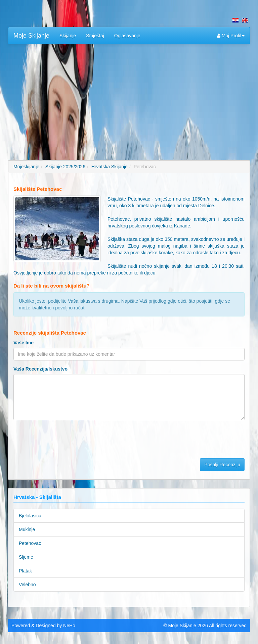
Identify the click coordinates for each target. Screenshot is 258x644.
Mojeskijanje (26, 167)
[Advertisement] (129, 98)
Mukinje (27, 529)
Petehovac (30, 543)
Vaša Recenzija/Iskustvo (40, 369)
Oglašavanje (127, 36)
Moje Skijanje (31, 36)
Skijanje (68, 36)
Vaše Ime (24, 343)
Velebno (27, 585)
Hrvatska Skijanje (110, 167)
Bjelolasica (30, 516)
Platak (25, 571)
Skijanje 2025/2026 (65, 167)
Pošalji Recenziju (222, 465)
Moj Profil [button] (231, 36)
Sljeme (26, 557)
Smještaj (95, 36)
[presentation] (64, 438)
